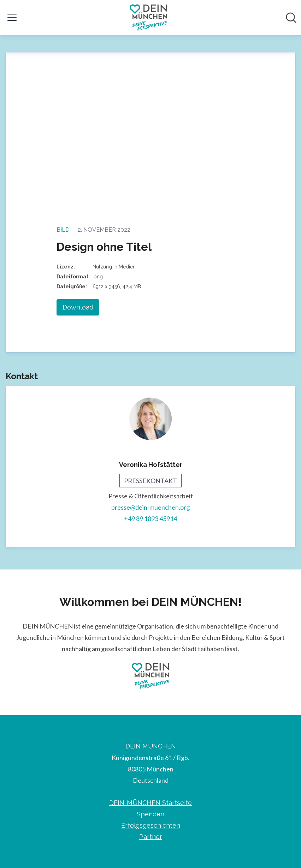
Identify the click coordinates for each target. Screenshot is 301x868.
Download (78, 307)
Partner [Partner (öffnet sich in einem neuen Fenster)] (151, 837)
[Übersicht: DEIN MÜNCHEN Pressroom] (148, 18)
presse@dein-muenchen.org (150, 507)
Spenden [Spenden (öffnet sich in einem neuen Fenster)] (150, 814)
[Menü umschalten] (12, 18)
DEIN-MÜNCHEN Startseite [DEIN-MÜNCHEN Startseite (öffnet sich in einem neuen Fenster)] (150, 803)
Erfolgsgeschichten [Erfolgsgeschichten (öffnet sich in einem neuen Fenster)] (151, 825)
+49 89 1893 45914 (150, 519)
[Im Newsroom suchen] (291, 18)
